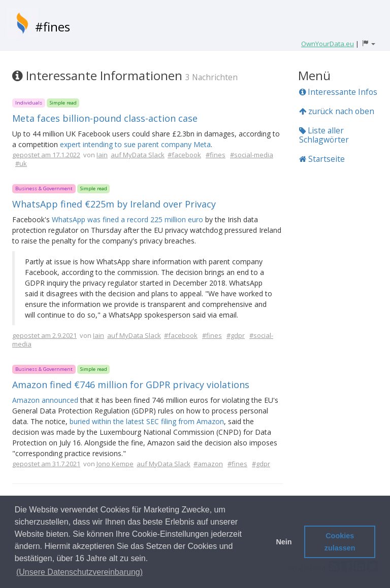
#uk (21, 163)
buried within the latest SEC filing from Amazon (147, 421)
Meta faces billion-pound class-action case (105, 118)
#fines (53, 27)
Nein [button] (284, 542)
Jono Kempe (115, 464)
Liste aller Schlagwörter (324, 135)
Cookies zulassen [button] (340, 542)
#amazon (208, 464)
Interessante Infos (338, 92)
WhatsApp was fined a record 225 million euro (127, 219)
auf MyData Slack (138, 155)
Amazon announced (45, 400)
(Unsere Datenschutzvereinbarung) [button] (79, 572)
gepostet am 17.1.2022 (46, 155)
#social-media (252, 155)
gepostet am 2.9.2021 (44, 335)
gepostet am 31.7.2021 (46, 464)
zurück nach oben (337, 111)
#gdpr (236, 335)
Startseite (322, 159)
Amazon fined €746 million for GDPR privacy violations (131, 385)
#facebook (184, 155)
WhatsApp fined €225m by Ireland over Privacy (114, 204)
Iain (102, 155)
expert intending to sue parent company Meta (135, 144)
